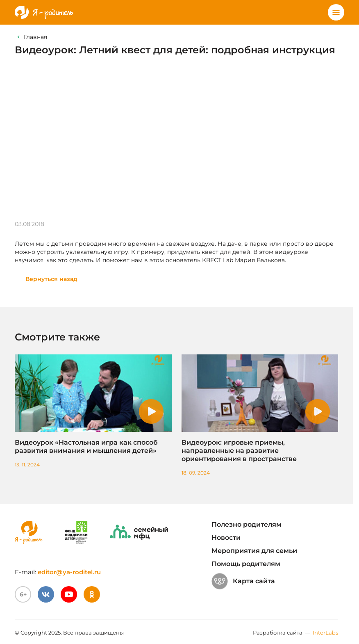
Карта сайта (243, 581)
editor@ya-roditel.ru (69, 572)
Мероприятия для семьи (254, 551)
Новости (226, 538)
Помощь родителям (246, 564)
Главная (35, 37)
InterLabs (325, 633)
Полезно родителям (247, 524)
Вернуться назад (51, 279)
